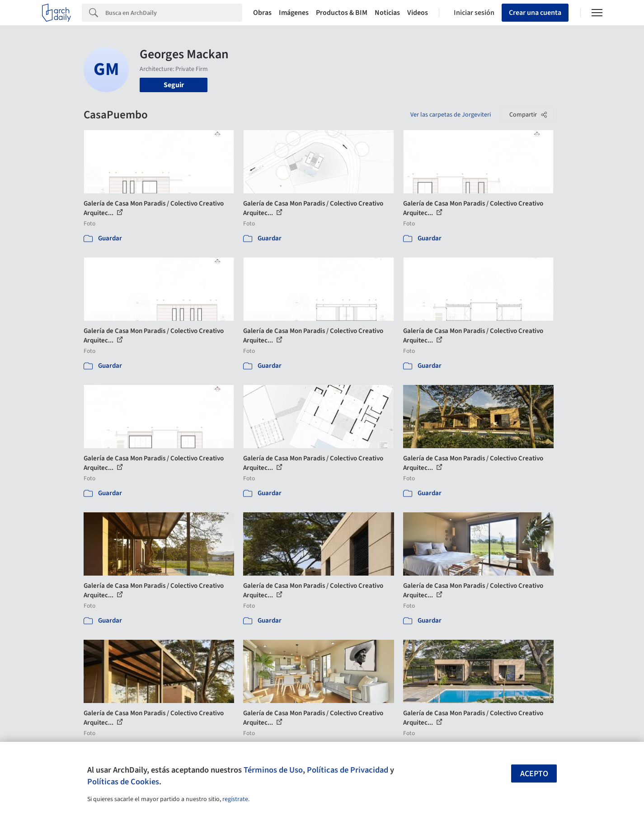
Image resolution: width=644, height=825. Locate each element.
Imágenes (294, 13)
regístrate (235, 799)
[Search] (174, 13)
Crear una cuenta (535, 13)
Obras (262, 13)
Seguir (174, 85)
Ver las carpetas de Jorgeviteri (451, 115)
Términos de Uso (273, 770)
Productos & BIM (342, 13)
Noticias (387, 13)
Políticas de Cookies (123, 782)
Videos (418, 13)
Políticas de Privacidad (348, 770)
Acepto (534, 774)
